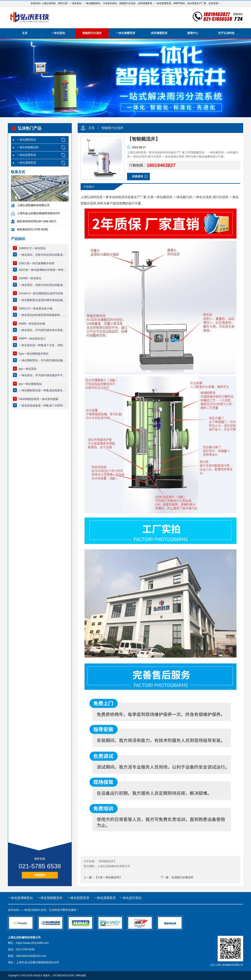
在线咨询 (40, 875)
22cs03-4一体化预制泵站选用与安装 (41, 293)
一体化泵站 (58, 33)
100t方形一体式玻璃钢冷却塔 (37, 263)
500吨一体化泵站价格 (32, 324)
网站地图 (81, 975)
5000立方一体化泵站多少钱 (36, 308)
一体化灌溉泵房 (26, 163)
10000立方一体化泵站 (32, 248)
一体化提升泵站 (131, 898)
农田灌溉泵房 (159, 33)
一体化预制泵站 (26, 140)
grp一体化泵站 (28, 369)
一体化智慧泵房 (125, 33)
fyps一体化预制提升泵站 (34, 354)
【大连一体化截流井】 (108, 877)
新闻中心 (193, 33)
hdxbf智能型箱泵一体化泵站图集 (39, 399)
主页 (25, 33)
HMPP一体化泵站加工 (32, 339)
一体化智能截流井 (28, 147)
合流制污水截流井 (182, 877)
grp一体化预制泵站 (30, 384)
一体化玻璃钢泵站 (20, 898)
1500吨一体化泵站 (30, 278)
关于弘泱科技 (226, 33)
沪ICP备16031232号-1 (64, 975)
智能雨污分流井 (92, 33)
